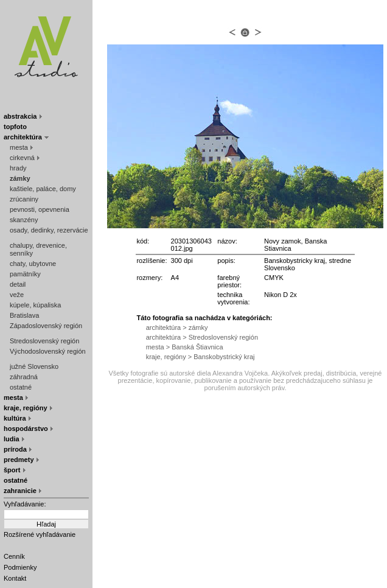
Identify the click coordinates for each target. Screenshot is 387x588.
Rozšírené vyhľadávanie (40, 534)
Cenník (14, 556)
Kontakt (15, 578)
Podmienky (20, 567)
